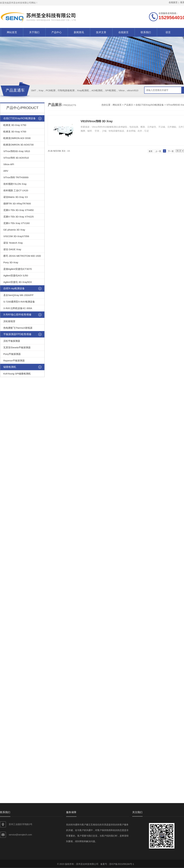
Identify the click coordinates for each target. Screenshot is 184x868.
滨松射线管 (9, 321)
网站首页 (12, 32)
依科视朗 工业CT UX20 (16, 190)
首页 (151, 151)
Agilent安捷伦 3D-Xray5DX (18, 282)
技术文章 (101, 32)
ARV (6, 171)
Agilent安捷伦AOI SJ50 (16, 275)
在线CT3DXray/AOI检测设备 (150, 105)
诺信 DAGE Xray (12, 249)
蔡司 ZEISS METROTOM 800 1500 (22, 256)
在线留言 (123, 32)
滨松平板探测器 (12, 341)
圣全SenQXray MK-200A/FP (18, 295)
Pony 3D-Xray (11, 262)
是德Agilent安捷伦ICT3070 (18, 269)
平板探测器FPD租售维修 (17, 334)
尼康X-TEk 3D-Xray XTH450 (18, 210)
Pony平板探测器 (12, 354)
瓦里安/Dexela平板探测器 (17, 347)
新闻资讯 (79, 32)
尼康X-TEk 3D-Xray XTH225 (18, 217)
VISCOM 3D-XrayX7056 (16, 236)
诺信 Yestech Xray (13, 243)
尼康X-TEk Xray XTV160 (16, 223)
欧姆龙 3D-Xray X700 (15, 132)
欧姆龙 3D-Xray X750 (15, 125)
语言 (168, 32)
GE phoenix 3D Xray (14, 230)
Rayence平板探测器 (14, 361)
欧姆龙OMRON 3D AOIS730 (18, 145)
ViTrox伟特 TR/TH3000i (16, 177)
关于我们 (34, 32)
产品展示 (129, 105)
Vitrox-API (9, 164)
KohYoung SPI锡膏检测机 (17, 374)
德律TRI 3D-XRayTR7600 (17, 204)
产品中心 (57, 32)
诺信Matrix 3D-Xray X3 (16, 197)
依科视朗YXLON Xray (15, 184)
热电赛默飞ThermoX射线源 (18, 328)
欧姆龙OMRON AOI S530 (17, 138)
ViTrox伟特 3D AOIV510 (16, 158)
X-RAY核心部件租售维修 (17, 315)
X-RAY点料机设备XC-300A (18, 308)
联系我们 (146, 32)
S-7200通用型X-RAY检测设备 (19, 302)
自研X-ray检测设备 (14, 288)
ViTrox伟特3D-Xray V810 (17, 151)
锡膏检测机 (10, 367)
